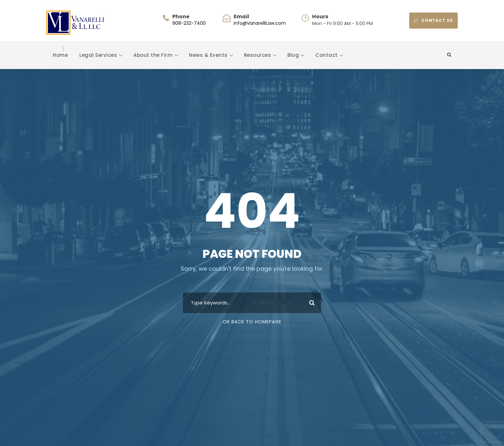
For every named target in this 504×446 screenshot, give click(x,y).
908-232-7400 (189, 23)
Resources (258, 55)
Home (60, 55)
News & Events (208, 55)
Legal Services (98, 55)
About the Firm (153, 55)
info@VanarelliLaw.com (260, 23)
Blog (293, 55)
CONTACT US (433, 20)
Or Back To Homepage (252, 322)
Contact (327, 55)
